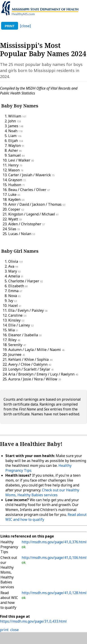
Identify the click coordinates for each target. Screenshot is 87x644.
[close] (25, 26)
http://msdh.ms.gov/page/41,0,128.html (54, 593)
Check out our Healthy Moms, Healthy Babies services (42, 492)
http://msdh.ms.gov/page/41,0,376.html (54, 542)
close (14, 630)
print (10, 26)
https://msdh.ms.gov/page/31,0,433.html (33, 621)
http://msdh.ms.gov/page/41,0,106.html (54, 558)
